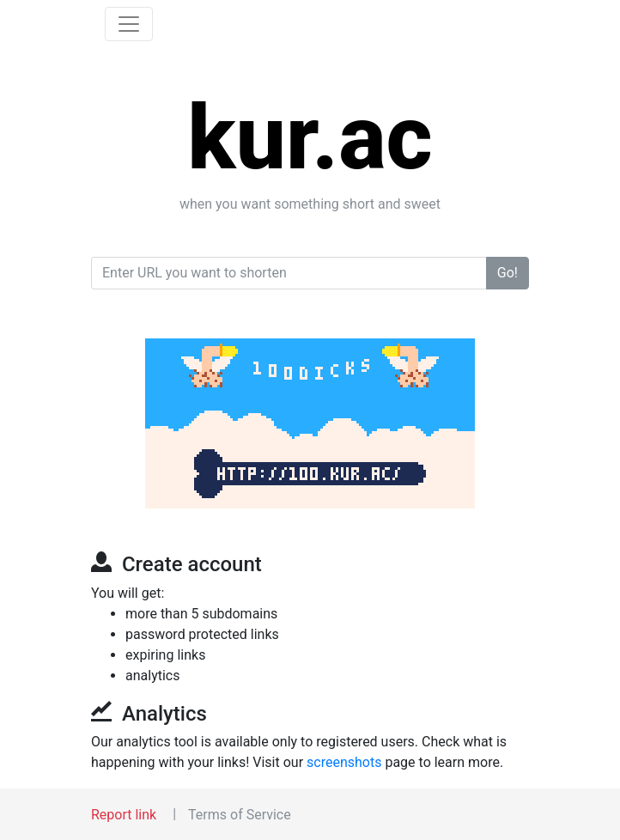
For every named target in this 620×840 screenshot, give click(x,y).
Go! (508, 273)
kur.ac (310, 138)
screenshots (344, 762)
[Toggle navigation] (129, 24)
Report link (124, 815)
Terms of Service (240, 815)
